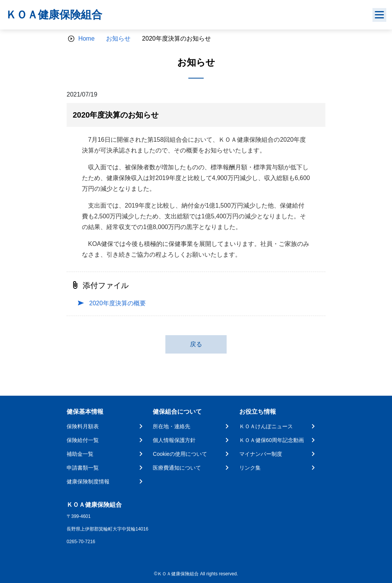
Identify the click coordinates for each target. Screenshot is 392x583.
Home (86, 38)
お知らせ (118, 38)
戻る (196, 344)
